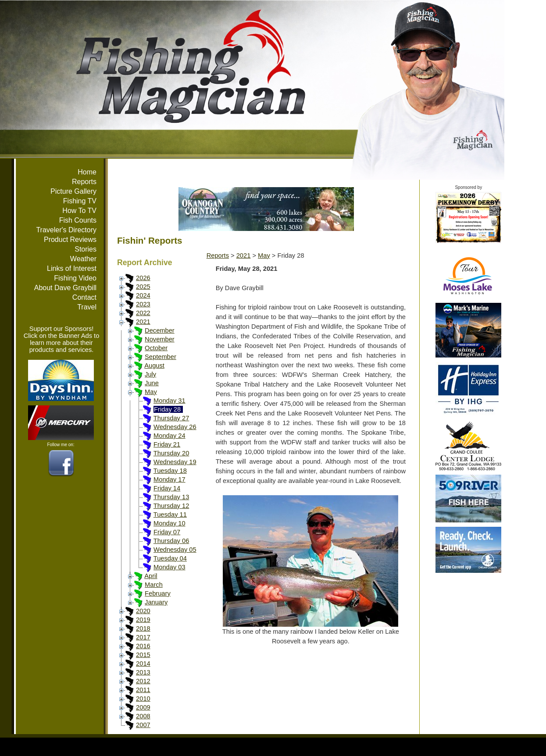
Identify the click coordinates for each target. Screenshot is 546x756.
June (152, 383)
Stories (86, 249)
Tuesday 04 (170, 558)
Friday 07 (167, 532)
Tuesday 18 (170, 471)
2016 (143, 646)
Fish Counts (78, 220)
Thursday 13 (171, 497)
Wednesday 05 (175, 550)
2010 (143, 699)
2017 (143, 637)
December (160, 330)
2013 (143, 672)
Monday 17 (170, 479)
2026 (143, 278)
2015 (143, 655)
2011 (143, 690)
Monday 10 (170, 523)
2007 (143, 725)
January (156, 602)
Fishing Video (75, 278)
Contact (84, 297)
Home (87, 172)
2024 (143, 295)
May (151, 392)
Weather (83, 259)
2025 (143, 287)
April (151, 576)
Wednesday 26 (175, 427)
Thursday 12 (171, 506)
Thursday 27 (171, 418)
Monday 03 (170, 567)
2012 (143, 681)
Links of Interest (72, 268)
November (160, 339)
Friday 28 (167, 409)
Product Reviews (70, 240)
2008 (143, 716)
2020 (143, 611)
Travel (87, 307)
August (154, 366)
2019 (143, 620)
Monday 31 (170, 401)
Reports (84, 182)
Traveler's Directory (66, 230)
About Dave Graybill (65, 288)
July (150, 374)
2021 (143, 322)
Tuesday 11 (170, 515)
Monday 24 (170, 436)
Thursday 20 (171, 453)
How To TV (79, 211)
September (161, 357)
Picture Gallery (73, 191)
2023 (143, 304)
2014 (143, 664)
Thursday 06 (171, 541)
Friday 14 (167, 488)
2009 (143, 707)
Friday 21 (167, 444)
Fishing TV (80, 201)
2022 (143, 313)
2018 (143, 628)
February (158, 593)
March (154, 585)
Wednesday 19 (175, 462)
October (156, 348)
